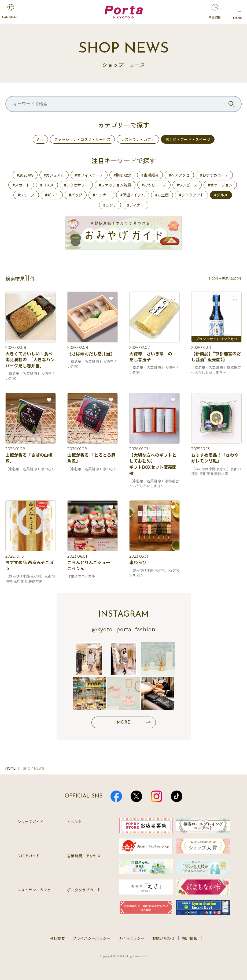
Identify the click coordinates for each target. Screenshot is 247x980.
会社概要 (57, 938)
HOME (10, 768)
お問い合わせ (163, 938)
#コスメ (47, 185)
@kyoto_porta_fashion (124, 629)
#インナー (101, 195)
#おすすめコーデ (214, 175)
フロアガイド (28, 856)
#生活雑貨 (150, 175)
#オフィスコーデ (89, 175)
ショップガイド (30, 822)
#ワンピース (187, 185)
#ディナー (136, 205)
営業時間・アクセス (84, 856)
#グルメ (221, 195)
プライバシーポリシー (91, 938)
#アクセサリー (76, 185)
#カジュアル (54, 175)
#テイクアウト (191, 195)
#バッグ (76, 195)
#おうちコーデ (154, 185)
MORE (123, 722)
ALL (40, 139)
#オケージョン (220, 185)
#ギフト (52, 195)
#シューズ (26, 195)
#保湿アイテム (133, 195)
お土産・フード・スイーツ (188, 139)
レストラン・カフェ (138, 139)
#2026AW (25, 175)
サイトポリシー (131, 938)
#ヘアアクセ (179, 175)
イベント (75, 822)
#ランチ (110, 205)
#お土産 (162, 195)
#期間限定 (122, 175)
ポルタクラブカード (84, 890)
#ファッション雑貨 (115, 185)
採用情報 (190, 938)
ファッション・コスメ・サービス (82, 139)
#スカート (21, 185)
